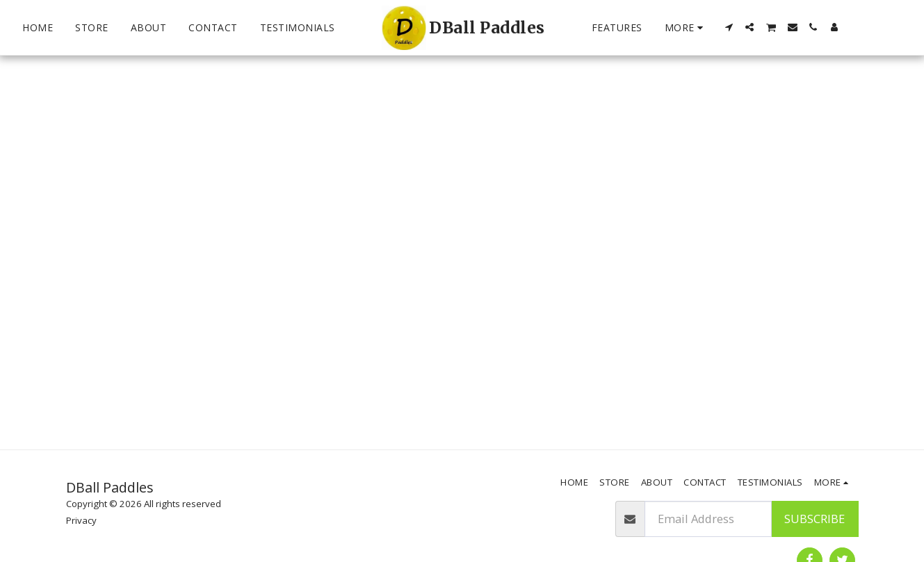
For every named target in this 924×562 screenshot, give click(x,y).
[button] (729, 27)
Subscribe (814, 519)
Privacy (81, 520)
